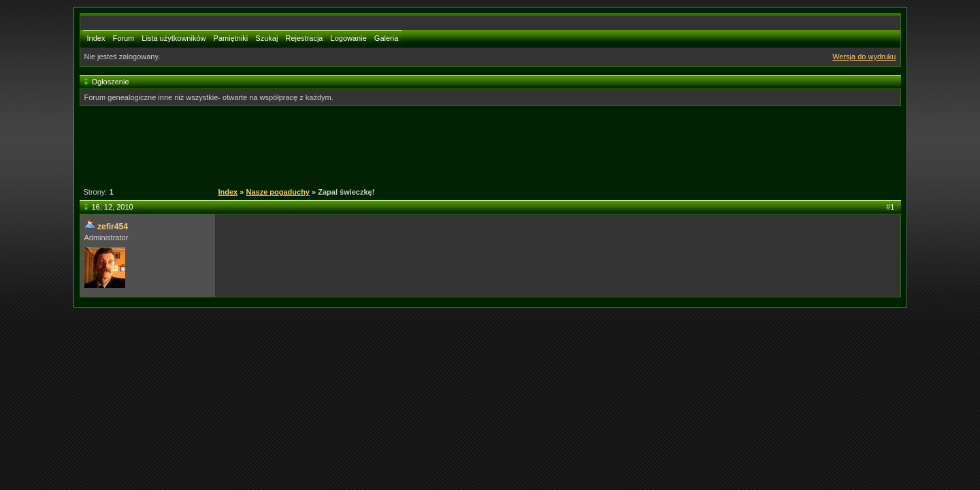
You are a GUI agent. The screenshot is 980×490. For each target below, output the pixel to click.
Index (96, 38)
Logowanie (349, 38)
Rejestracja (304, 38)
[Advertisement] (483, 145)
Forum (123, 38)
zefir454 (113, 227)
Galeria (386, 38)
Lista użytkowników (174, 38)
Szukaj (266, 38)
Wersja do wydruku (864, 56)
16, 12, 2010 (113, 207)
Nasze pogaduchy (278, 192)
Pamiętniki (231, 38)
